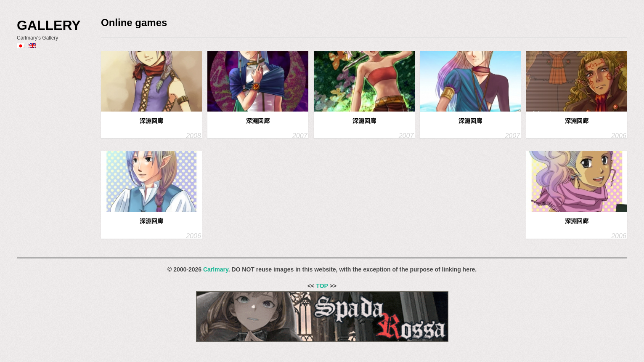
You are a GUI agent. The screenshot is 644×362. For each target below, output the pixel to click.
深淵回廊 (151, 121)
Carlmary (216, 269)
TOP (322, 286)
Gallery (49, 25)
